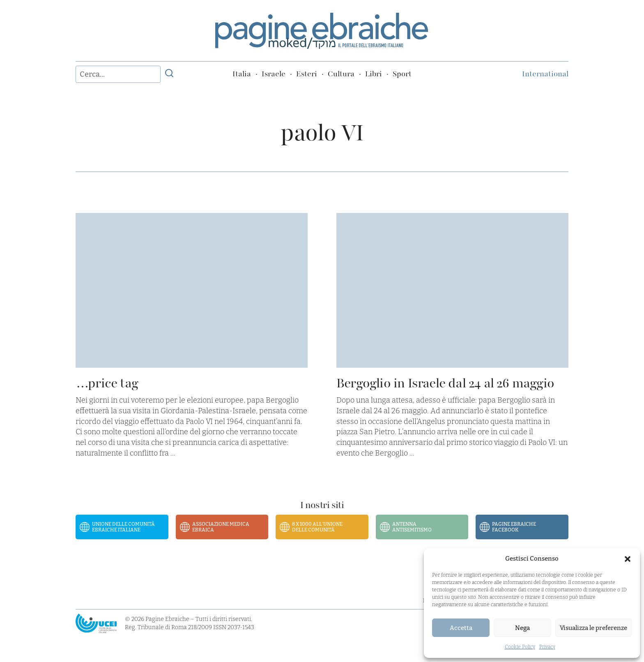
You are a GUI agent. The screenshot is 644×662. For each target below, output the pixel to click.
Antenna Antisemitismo (412, 527)
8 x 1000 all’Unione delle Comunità (317, 527)
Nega (522, 628)
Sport (402, 74)
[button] (628, 559)
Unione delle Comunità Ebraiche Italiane (123, 527)
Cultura (341, 74)
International (545, 74)
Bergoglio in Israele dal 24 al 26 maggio (445, 383)
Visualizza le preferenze (593, 628)
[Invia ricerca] (169, 74)
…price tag (107, 383)
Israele (274, 74)
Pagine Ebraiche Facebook (514, 527)
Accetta (461, 628)
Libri (374, 74)
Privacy (547, 647)
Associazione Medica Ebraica (221, 527)
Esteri (307, 74)
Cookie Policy (520, 647)
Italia (242, 74)
